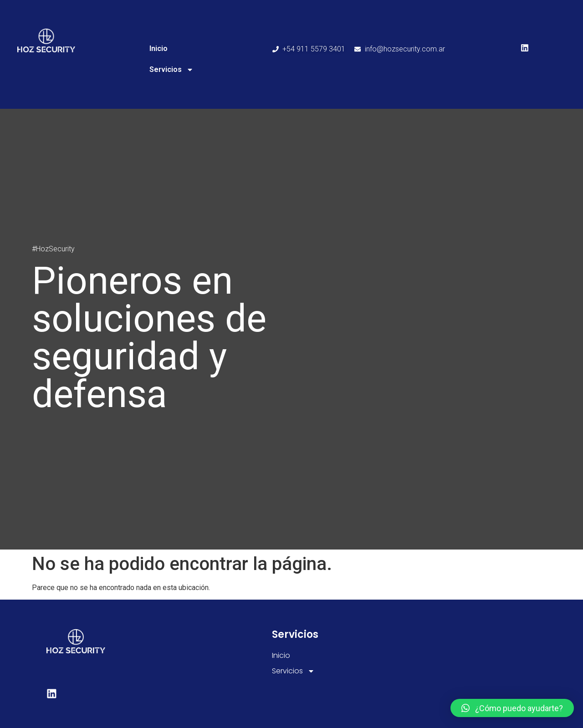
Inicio (159, 48)
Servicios (171, 70)
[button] (512, 708)
